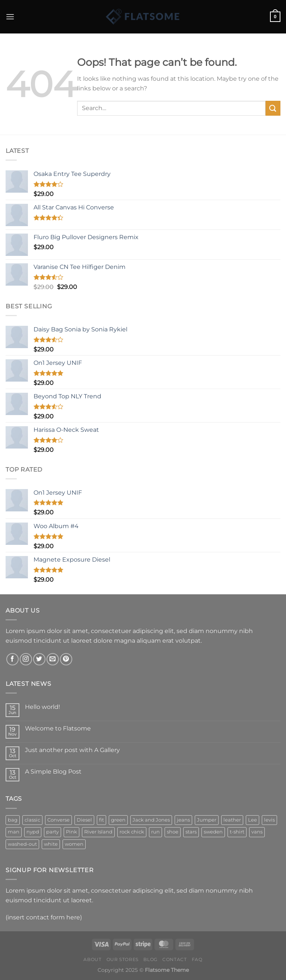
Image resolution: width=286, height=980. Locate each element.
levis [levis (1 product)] (269, 820)
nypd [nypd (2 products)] (33, 832)
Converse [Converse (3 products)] (58, 820)
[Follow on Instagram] (26, 659)
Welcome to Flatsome (58, 728)
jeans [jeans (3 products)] (183, 820)
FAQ (197, 959)
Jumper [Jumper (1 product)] (207, 820)
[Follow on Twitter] (39, 659)
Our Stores (123, 959)
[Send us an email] (53, 659)
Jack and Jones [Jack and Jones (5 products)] (151, 820)
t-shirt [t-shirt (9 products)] (237, 832)
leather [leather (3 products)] (232, 820)
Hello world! (42, 707)
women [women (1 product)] (74, 844)
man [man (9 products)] (14, 832)
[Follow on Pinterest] (66, 659)
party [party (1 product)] (53, 832)
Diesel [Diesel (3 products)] (84, 820)
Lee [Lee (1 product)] (252, 820)
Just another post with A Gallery (72, 750)
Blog (150, 959)
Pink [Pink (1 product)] (71, 832)
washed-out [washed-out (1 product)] (22, 844)
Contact (174, 959)
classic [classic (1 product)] (32, 820)
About (92, 959)
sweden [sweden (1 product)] (213, 832)
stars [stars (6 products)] (191, 832)
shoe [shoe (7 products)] (173, 832)
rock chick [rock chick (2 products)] (132, 832)
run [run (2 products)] (155, 832)
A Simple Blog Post (53, 772)
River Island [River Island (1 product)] (98, 832)
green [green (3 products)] (118, 820)
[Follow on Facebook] (12, 659)
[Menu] (10, 17)
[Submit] (273, 108)
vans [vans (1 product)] (257, 832)
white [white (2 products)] (51, 844)
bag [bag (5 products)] (13, 820)
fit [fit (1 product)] (101, 820)
